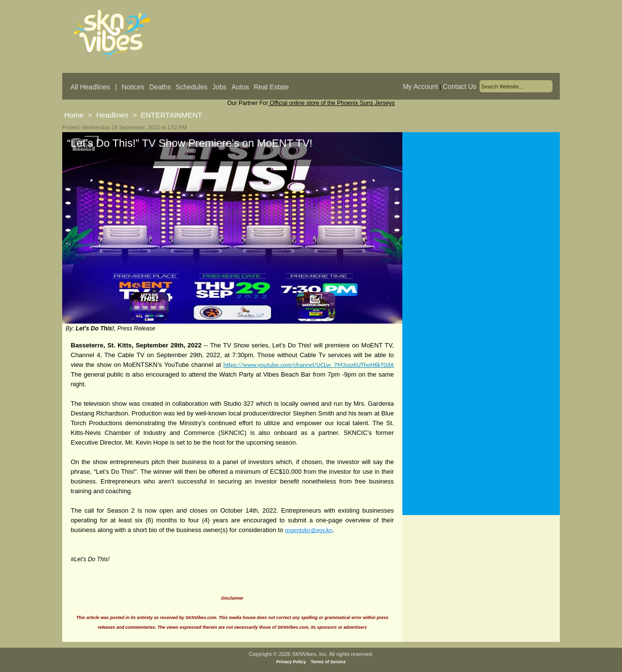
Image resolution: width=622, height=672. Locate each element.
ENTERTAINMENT (172, 115)
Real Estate (271, 87)
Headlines (112, 115)
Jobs (220, 87)
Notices (133, 87)
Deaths (160, 87)
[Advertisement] (481, 228)
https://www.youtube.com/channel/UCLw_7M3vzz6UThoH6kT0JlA (309, 365)
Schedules (191, 87)
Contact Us (459, 86)
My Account (420, 86)
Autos (240, 87)
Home (74, 115)
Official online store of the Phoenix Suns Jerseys (332, 103)
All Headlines (90, 87)
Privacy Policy (291, 662)
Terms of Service (328, 662)
